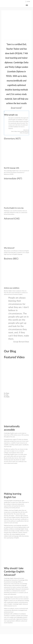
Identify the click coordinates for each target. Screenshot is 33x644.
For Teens (7, 393)
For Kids (6, 395)
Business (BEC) (11, 258)
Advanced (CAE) (12, 218)
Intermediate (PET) (13, 178)
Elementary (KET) (12, 138)
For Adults (7, 397)
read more (16, 108)
